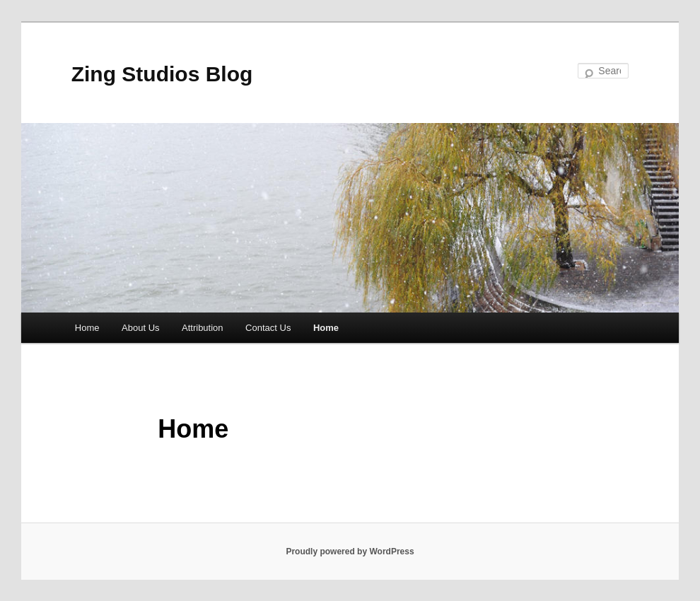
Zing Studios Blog (162, 74)
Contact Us (268, 328)
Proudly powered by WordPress (350, 552)
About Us (140, 328)
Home (87, 328)
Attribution (203, 328)
